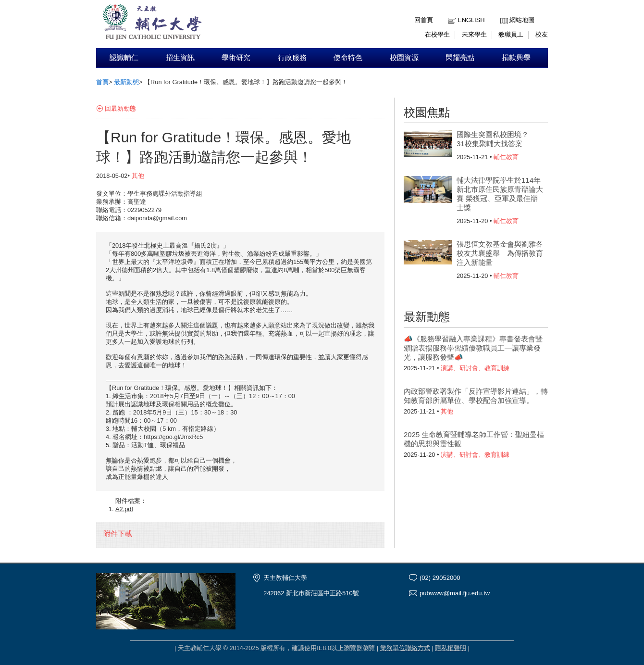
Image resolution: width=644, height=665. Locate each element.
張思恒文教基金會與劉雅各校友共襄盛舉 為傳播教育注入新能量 (500, 253)
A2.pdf (124, 509)
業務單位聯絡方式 (405, 648)
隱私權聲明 (451, 648)
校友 (542, 34)
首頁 (102, 82)
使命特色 (348, 58)
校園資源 (404, 58)
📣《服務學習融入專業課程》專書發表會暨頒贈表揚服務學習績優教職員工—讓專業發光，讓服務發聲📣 (473, 348)
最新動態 (126, 82)
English (471, 20)
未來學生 (474, 34)
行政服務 (292, 58)
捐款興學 (516, 58)
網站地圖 (522, 20)
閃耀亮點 (460, 58)
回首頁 (424, 20)
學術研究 (236, 58)
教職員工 (511, 34)
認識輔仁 (124, 58)
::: (502, 13)
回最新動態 (120, 108)
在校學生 (437, 34)
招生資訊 (180, 58)
